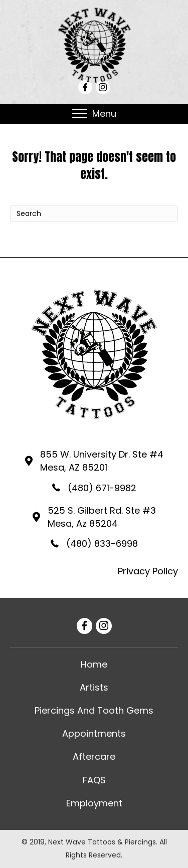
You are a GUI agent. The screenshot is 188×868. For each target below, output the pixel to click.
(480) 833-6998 (102, 544)
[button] (80, 114)
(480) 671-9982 (102, 488)
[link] (94, 665)
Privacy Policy (148, 571)
